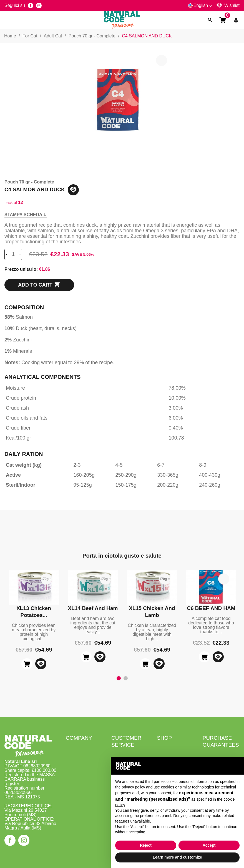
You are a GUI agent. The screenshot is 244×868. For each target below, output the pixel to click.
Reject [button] (146, 845)
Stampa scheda (26, 215)
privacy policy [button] (133, 787)
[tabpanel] (34, 620)
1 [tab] (119, 678)
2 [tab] (125, 678)
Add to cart (39, 285)
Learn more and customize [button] (177, 857)
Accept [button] (209, 845)
